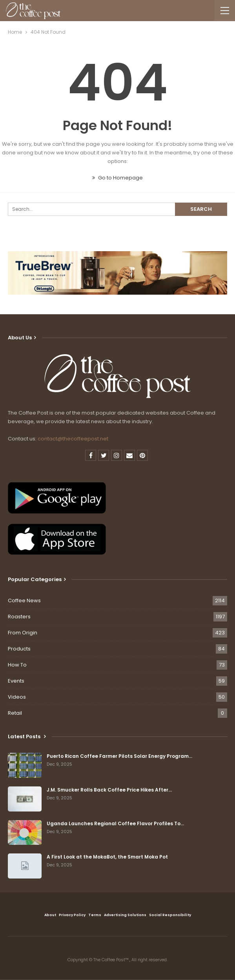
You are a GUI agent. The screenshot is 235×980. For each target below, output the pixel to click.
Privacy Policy (72, 915)
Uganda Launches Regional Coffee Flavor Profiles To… (115, 823)
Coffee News (24, 600)
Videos (17, 697)
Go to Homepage (117, 178)
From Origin (23, 633)
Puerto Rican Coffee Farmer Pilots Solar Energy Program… (119, 756)
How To (17, 665)
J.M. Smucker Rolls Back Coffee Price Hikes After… (109, 790)
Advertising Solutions (125, 915)
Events (16, 681)
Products (19, 649)
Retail (15, 713)
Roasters (19, 617)
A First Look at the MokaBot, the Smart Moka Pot (107, 857)
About (50, 915)
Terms (95, 915)
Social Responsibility (170, 915)
